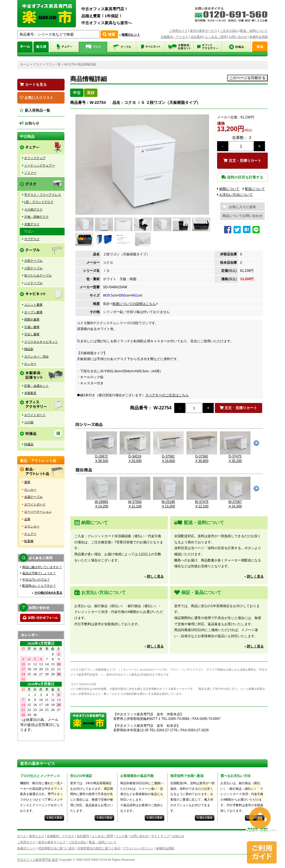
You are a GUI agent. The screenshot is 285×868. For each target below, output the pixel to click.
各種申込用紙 (259, 37)
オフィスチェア (35, 158)
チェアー (30, 534)
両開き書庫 (32, 319)
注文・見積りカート (242, 161)
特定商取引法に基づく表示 (56, 848)
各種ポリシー (26, 848)
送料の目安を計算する (242, 177)
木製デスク (32, 224)
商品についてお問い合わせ (242, 216)
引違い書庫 (32, 327)
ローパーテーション (38, 512)
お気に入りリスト (37, 98)
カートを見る (33, 85)
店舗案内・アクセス (174, 37)
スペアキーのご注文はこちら (167, 395)
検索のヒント (131, 35)
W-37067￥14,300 (235, 502)
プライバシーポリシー (138, 848)
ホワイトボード (35, 415)
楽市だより (37, 836)
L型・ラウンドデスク (39, 202)
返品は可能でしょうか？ (39, 573)
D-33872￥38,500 (102, 457)
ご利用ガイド (178, 31)
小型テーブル (33, 268)
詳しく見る (155, 576)
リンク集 (122, 836)
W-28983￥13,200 (102, 502)
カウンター (32, 526)
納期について (228, 189)
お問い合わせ (238, 37)
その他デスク (33, 209)
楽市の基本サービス (204, 31)
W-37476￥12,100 (202, 502)
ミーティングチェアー (40, 165)
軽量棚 (29, 541)
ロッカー (30, 364)
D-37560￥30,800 (202, 457)
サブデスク (32, 239)
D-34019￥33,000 (135, 457)
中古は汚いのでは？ (36, 580)
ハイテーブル (33, 283)
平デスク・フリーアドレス (43, 195)
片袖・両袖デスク (36, 217)
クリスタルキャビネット (41, 342)
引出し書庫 (32, 334)
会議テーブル (33, 497)
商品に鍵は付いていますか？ (42, 567)
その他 (29, 422)
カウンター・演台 (36, 356)
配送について (254, 189)
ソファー (30, 173)
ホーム (25, 64)
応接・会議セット (36, 386)
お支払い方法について (235, 195)
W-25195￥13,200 (168, 502)
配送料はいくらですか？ (39, 586)
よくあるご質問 (216, 37)
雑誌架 (29, 349)
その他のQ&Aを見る (48, 593)
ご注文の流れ (229, 31)
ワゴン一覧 (53, 64)
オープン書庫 (33, 312)
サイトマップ (160, 836)
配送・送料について (254, 31)
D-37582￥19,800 (168, 457)
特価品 (29, 444)
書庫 (27, 482)
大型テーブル (33, 261)
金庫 (27, 519)
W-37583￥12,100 (135, 502)
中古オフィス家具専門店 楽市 (38, 860)
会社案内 (197, 37)
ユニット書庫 (33, 305)
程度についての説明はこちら (134, 304)
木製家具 (30, 393)
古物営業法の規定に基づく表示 (99, 848)
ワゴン (29, 231)
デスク (37, 64)
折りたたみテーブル (38, 275)
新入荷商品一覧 (35, 110)
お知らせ (29, 123)
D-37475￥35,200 (235, 457)
